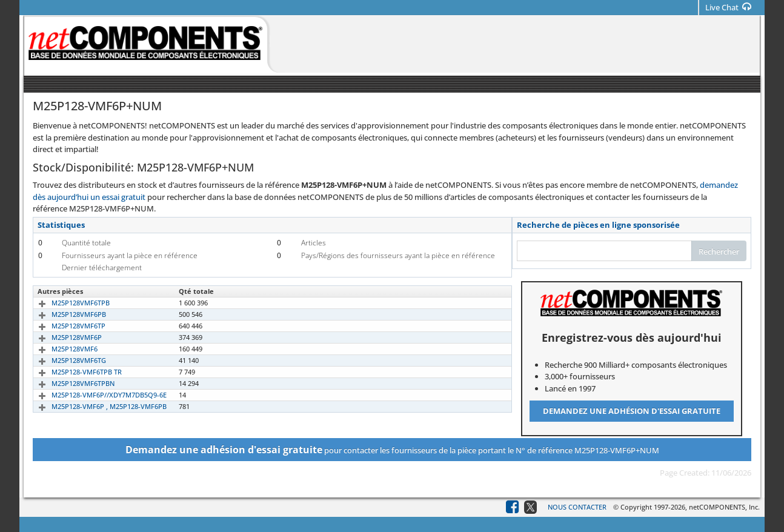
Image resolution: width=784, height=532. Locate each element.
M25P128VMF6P (63, 337)
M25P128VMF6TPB (67, 303)
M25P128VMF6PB (65, 314)
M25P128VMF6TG (65, 360)
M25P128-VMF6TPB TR (73, 372)
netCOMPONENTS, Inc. (724, 507)
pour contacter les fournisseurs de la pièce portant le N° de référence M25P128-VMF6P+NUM (392, 450)
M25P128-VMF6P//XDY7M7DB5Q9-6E (95, 395)
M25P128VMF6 (61, 349)
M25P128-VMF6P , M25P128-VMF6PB (95, 406)
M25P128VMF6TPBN (69, 383)
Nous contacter (577, 507)
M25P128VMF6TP (65, 326)
